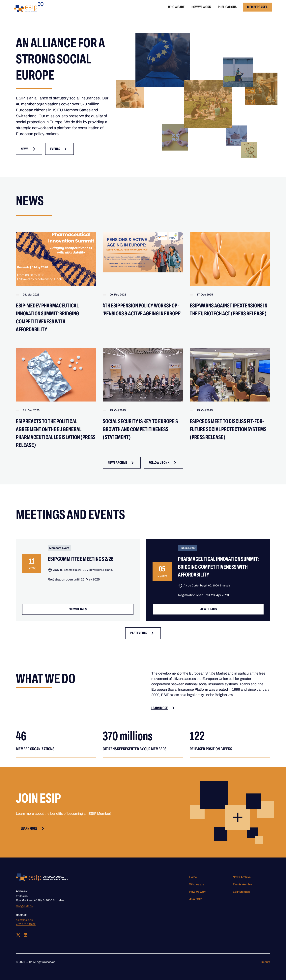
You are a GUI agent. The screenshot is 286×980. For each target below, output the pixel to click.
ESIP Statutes (241, 892)
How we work (201, 7)
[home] (29, 7)
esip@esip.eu (24, 920)
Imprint (266, 962)
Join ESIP (195, 899)
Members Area (257, 7)
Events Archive (242, 884)
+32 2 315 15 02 (26, 924)
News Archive (242, 877)
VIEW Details (78, 609)
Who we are (176, 7)
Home (193, 877)
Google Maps (24, 906)
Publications (227, 7)
